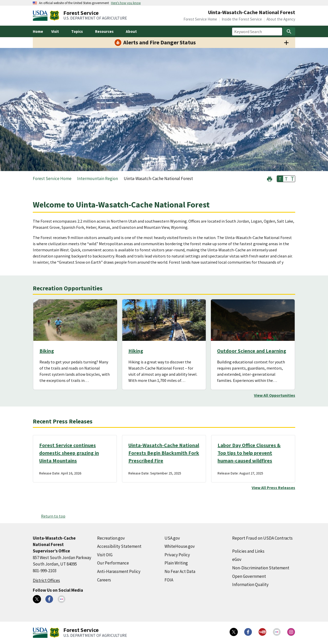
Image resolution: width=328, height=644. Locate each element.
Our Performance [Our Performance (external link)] (113, 563)
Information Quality (250, 584)
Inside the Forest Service (242, 19)
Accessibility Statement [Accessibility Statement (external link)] (119, 546)
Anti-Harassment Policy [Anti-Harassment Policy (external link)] (119, 571)
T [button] (280, 179)
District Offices (46, 580)
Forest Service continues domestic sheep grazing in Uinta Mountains (69, 453)
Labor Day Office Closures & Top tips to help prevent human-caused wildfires (249, 453)
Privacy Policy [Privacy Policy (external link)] (177, 555)
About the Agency (281, 19)
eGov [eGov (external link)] (237, 559)
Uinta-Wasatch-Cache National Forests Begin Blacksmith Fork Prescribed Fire (164, 453)
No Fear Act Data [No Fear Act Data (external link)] (180, 571)
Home (38, 31)
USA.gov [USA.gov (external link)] (172, 538)
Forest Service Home (200, 19)
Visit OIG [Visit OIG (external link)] (105, 555)
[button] (270, 178)
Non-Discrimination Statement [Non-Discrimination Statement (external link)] (261, 568)
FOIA (169, 580)
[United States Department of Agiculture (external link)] (41, 16)
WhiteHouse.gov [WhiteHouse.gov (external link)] (180, 546)
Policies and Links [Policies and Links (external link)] (248, 551)
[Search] (289, 32)
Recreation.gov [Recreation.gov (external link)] (111, 538)
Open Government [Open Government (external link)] (249, 576)
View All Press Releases (273, 488)
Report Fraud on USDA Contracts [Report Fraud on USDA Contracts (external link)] (262, 538)
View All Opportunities (275, 395)
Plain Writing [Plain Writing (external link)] (176, 563)
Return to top (53, 516)
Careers (104, 580)
